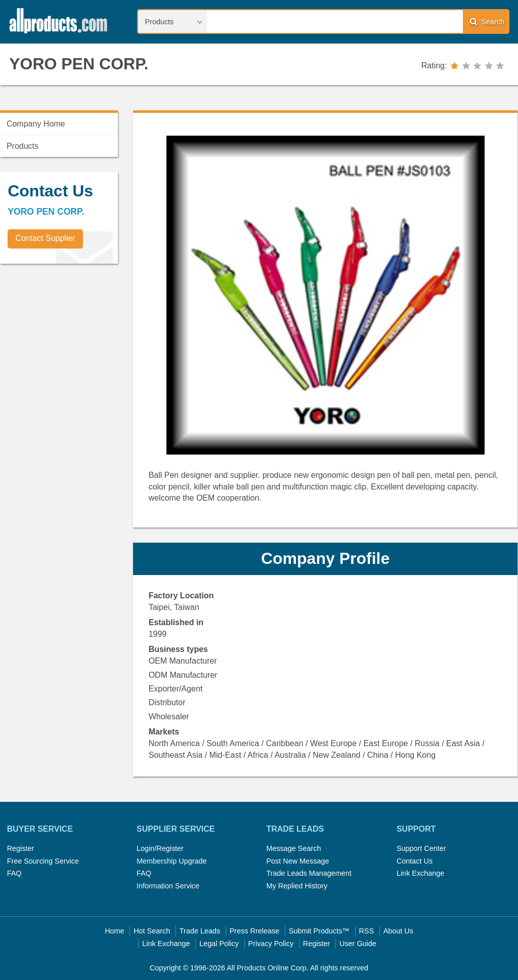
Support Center (421, 848)
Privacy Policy (271, 944)
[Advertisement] (76, 342)
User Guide (358, 944)
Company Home (36, 124)
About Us (398, 931)
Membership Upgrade (171, 861)
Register (21, 848)
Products (23, 146)
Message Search (293, 848)
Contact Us (415, 861)
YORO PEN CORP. (79, 64)
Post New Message (297, 861)
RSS (366, 931)
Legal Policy (219, 944)
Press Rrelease (254, 931)
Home (114, 931)
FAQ (14, 873)
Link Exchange (420, 873)
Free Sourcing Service (43, 861)
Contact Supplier (45, 238)
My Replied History (297, 886)
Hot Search (152, 931)
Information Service (168, 886)
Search (487, 22)
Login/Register (160, 848)
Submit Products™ (319, 931)
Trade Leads (200, 931)
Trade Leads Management (309, 873)
